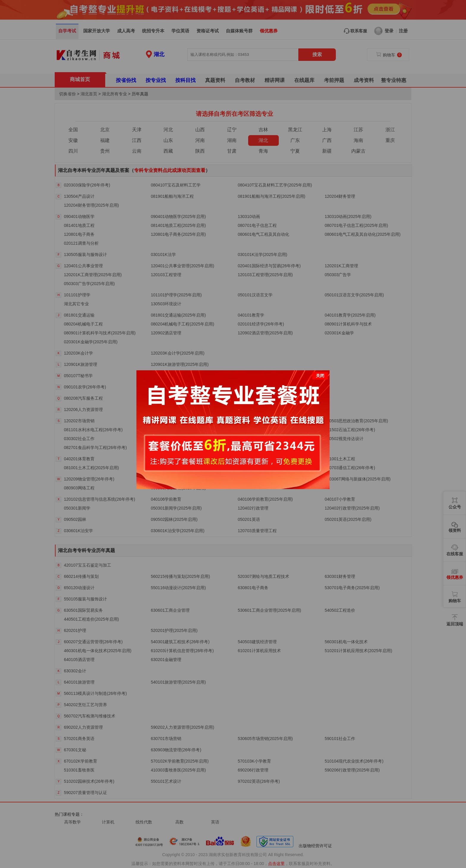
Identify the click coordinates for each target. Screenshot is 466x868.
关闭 (320, 366)
